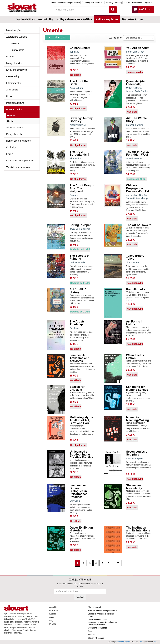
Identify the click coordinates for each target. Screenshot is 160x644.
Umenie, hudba (14, 109)
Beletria (10, 57)
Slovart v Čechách (96, 638)
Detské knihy (13, 76)
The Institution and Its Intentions (138, 529)
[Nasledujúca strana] (123, 563)
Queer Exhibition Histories (81, 529)
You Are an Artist (138, 48)
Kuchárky (11, 147)
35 (118, 563)
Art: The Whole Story (136, 120)
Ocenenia (53, 610)
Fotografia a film (14, 134)
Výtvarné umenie (15, 128)
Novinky (15, 43)
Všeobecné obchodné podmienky (65, 3)
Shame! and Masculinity (134, 487)
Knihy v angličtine (107, 19)
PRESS (53, 624)
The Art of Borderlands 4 (79, 153)
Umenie (11, 116)
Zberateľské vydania (16, 37)
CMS (141, 642)
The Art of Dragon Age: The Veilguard (82, 188)
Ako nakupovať (95, 607)
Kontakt (127, 3)
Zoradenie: (116, 38)
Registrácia (149, 3)
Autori (52, 617)
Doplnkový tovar (133, 19)
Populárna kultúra (15, 103)
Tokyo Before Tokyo (135, 257)
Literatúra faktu (14, 83)
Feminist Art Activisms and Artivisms (80, 358)
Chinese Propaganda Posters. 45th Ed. (138, 188)
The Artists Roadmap (77, 323)
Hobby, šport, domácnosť (19, 141)
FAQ (51, 621)
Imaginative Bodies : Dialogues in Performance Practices (79, 491)
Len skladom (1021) (57, 37)
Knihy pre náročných (17, 70)
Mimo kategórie (14, 30)
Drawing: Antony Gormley (81, 120)
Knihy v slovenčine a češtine (74, 19)
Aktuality (109, 3)
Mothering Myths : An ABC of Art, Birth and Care (82, 420)
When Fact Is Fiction (135, 357)
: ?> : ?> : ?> (139, 38)
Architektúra (12, 90)
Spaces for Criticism (77, 388)
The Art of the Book (79, 83)
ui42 (156, 642)
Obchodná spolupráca (97, 628)
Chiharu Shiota (80, 48)
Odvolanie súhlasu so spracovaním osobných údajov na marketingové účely (102, 622)
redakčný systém (124, 642)
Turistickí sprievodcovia (18, 167)
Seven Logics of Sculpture (137, 453)
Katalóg (118, 3)
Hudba (10, 121)
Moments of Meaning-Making (137, 419)
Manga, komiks (14, 63)
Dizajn (9, 96)
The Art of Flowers (139, 225)
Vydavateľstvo (25, 19)
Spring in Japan (81, 225)
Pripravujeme (17, 50)
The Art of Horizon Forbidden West (139, 153)
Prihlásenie (137, 3)
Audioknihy (46, 19)
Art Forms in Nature (135, 323)
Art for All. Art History (79, 291)
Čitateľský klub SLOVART (93, 3)
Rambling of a (136, 289)
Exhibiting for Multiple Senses (137, 388)
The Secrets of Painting (80, 257)
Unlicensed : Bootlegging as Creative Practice (81, 455)
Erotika (10, 154)
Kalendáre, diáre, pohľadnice (21, 161)
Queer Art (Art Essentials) (136, 83)
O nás (91, 631)
